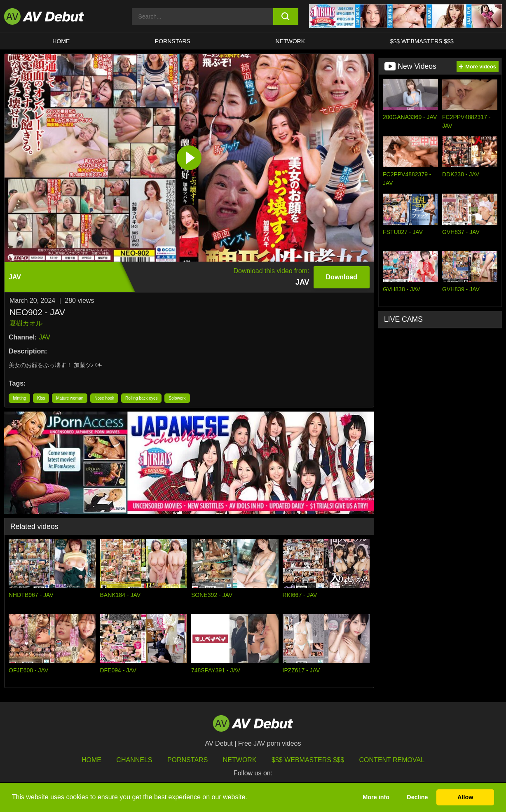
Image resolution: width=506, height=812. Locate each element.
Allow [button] (465, 797)
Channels (134, 760)
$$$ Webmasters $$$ (422, 41)
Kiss (41, 398)
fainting (19, 398)
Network (290, 41)
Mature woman (70, 398)
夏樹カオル (26, 323)
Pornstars (173, 41)
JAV (45, 337)
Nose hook (104, 398)
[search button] (286, 16)
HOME (61, 41)
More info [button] (376, 797)
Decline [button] (417, 797)
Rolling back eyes (141, 398)
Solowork (177, 398)
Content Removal (392, 760)
